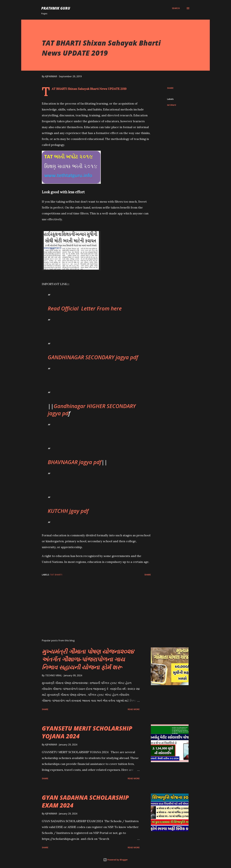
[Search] (176, 8)
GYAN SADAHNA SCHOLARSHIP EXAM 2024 (85, 801)
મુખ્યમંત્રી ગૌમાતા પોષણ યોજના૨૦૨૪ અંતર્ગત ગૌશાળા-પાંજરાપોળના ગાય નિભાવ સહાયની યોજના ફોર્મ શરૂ (88, 659)
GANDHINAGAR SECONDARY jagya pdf (93, 357)
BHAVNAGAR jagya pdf (75, 462)
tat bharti (172, 105)
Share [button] (170, 88)
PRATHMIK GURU (56, 8)
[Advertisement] (92, 602)
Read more (134, 709)
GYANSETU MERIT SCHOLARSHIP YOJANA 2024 (87, 732)
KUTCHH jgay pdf (68, 511)
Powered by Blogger (115, 860)
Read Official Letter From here (85, 308)
